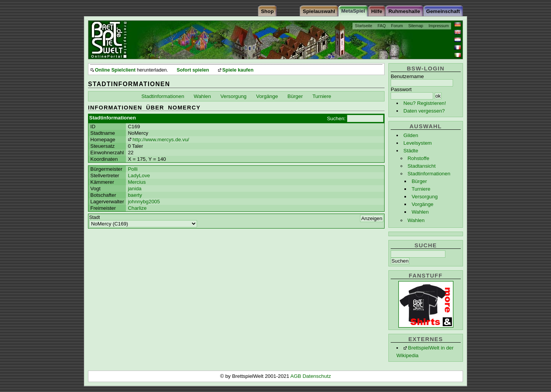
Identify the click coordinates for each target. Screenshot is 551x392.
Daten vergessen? (424, 111)
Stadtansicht (421, 166)
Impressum (439, 26)
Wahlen (420, 212)
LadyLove (139, 176)
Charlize (137, 208)
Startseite (364, 26)
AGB (297, 376)
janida (135, 189)
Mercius (137, 182)
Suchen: (336, 118)
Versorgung (425, 197)
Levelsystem (417, 143)
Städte (411, 151)
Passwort (401, 89)
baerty (135, 195)
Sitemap (416, 26)
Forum (397, 26)
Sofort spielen (193, 70)
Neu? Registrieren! (425, 103)
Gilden (411, 135)
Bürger (419, 181)
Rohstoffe (418, 158)
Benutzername (407, 76)
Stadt (95, 217)
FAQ (382, 26)
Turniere (421, 189)
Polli (133, 169)
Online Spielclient (115, 70)
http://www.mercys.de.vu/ (161, 140)
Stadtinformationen (429, 174)
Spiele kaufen (238, 70)
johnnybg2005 (144, 202)
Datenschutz (317, 376)
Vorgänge (423, 204)
